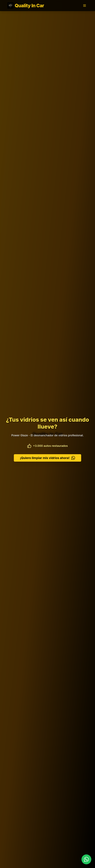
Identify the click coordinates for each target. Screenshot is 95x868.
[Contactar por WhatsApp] (86, 859)
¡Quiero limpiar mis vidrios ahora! (47, 458)
